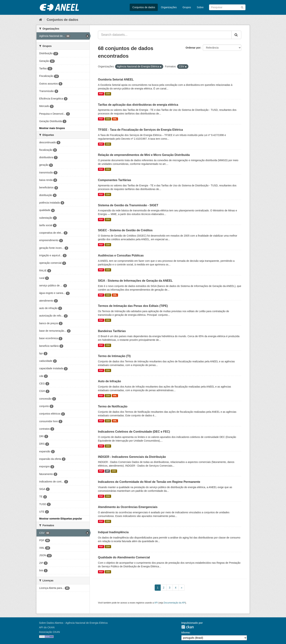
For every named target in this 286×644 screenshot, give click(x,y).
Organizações (169, 7)
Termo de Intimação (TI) (114, 356)
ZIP (107, 471)
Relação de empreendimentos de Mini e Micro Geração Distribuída (144, 155)
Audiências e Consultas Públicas (121, 255)
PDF (101, 94)
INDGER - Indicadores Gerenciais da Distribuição (132, 457)
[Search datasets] (227, 7)
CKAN (188, 627)
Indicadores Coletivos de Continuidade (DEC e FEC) (134, 432)
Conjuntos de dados (144, 7)
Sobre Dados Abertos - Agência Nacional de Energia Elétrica (73, 623)
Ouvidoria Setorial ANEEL (116, 79)
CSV (108, 94)
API (156, 603)
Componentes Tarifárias (115, 180)
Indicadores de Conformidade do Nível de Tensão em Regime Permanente (149, 482)
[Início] (41, 20)
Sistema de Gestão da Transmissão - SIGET (128, 205)
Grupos (187, 7)
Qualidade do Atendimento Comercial (124, 557)
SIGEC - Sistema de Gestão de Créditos (125, 230)
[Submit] (242, 7)
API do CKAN (47, 627)
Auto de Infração (109, 381)
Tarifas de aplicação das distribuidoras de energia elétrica (138, 105)
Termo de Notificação (113, 406)
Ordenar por (193, 48)
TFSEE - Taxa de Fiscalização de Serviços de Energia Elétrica (140, 130)
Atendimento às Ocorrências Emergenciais (128, 507)
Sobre (200, 7)
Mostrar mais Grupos (52, 128)
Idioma (185, 632)
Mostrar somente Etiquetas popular (61, 519)
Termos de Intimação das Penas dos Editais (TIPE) (133, 306)
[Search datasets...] (165, 35)
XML (115, 119)
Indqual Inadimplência (113, 532)
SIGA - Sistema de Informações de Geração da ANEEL (135, 281)
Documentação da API (174, 603)
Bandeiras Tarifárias (112, 331)
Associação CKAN (49, 632)
